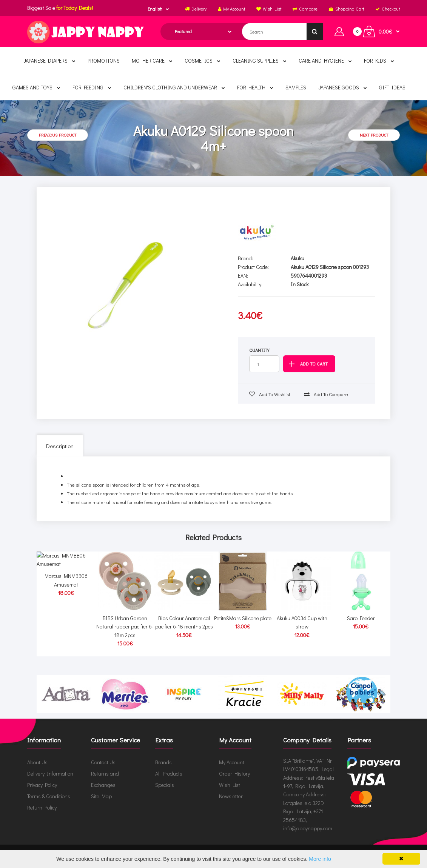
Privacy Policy (42, 785)
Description (60, 446)
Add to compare (326, 394)
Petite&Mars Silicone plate (243, 618)
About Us (37, 762)
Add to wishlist (270, 394)
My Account (232, 762)
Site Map (101, 796)
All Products (169, 774)
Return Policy (42, 807)
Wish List (230, 785)
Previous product (58, 135)
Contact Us (103, 762)
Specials (165, 785)
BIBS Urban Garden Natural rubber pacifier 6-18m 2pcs (125, 627)
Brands (163, 762)
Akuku (298, 258)
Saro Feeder (361, 618)
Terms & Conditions (49, 796)
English (155, 9)
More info (320, 859)
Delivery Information (50, 774)
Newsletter (231, 796)
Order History (234, 774)
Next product (374, 135)
